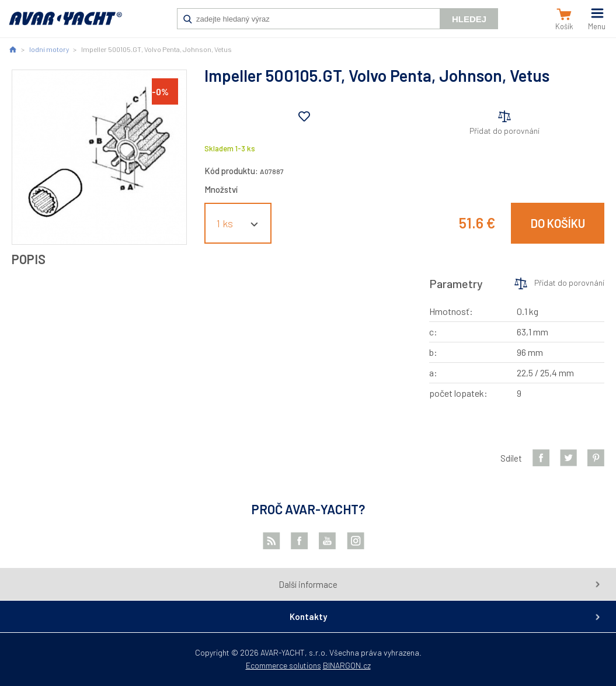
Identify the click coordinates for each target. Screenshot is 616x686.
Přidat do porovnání (504, 131)
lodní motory (49, 49)
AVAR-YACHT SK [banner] (65, 25)
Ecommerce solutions (283, 665)
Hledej (469, 19)
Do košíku (558, 223)
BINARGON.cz (347, 665)
